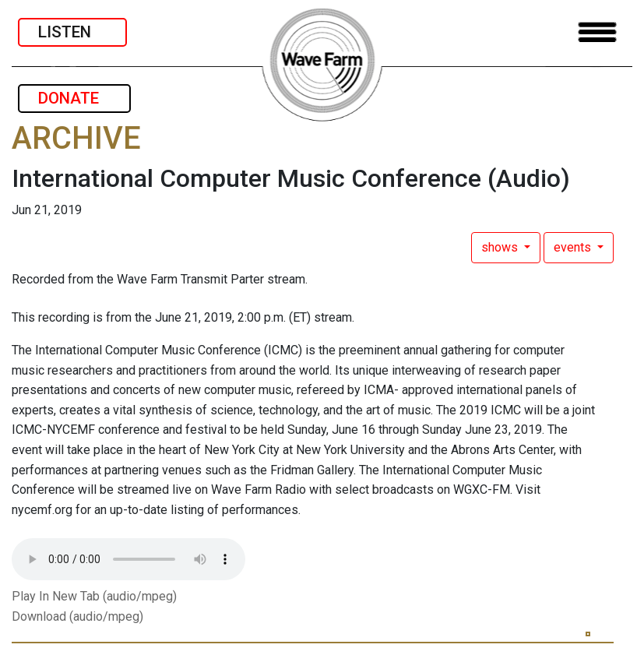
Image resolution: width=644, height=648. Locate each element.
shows (501, 247)
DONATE (74, 98)
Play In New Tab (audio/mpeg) (94, 596)
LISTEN (72, 32)
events (574, 247)
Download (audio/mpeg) (77, 616)
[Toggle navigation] (597, 32)
